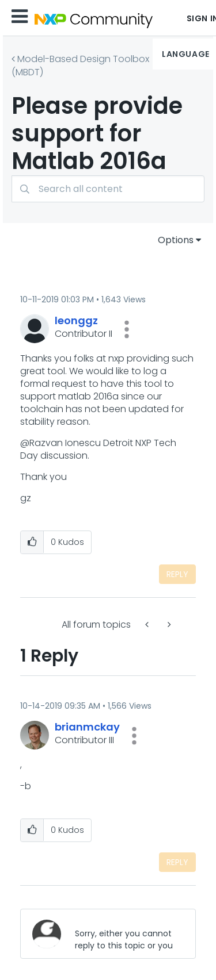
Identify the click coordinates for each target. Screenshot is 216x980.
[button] (127, 329)
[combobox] (108, 189)
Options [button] (176, 240)
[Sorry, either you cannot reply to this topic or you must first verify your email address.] (126, 934)
